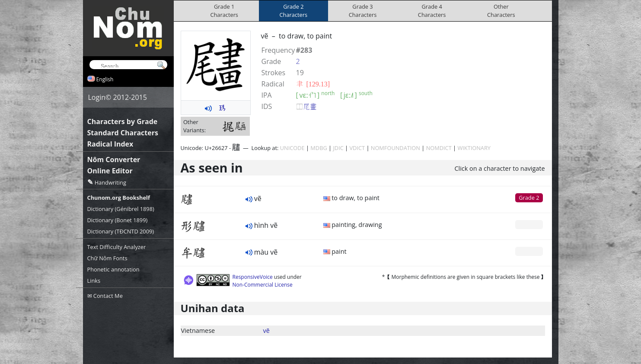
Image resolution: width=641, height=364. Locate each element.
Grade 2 (529, 198)
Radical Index (110, 144)
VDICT (357, 148)
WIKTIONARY (474, 148)
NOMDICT (439, 148)
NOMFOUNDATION (395, 148)
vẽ (266, 330)
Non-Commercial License (263, 285)
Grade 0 (529, 224)
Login (97, 97)
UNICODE (292, 148)
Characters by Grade (123, 121)
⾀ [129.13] (313, 84)
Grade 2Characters (294, 11)
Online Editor (110, 171)
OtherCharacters (501, 11)
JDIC (338, 148)
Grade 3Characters (363, 11)
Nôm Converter (114, 160)
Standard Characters (123, 133)
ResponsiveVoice (253, 277)
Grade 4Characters (432, 11)
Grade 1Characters (224, 11)
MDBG (319, 148)
